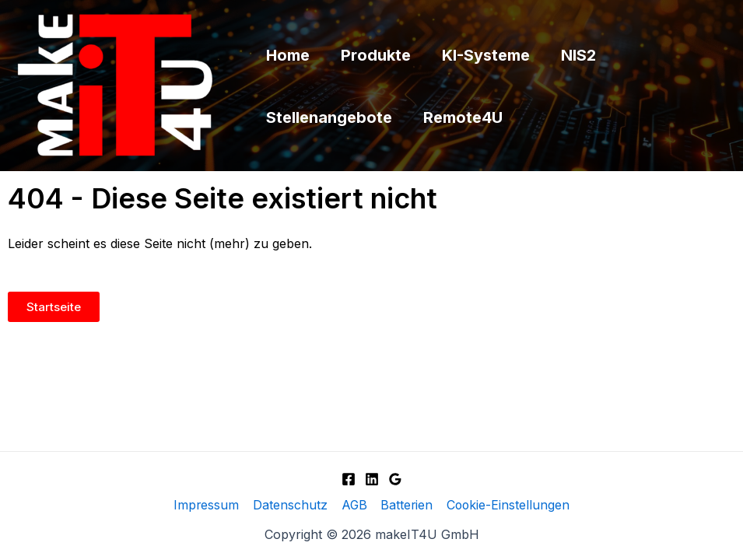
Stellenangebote (329, 117)
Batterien (405, 506)
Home (288, 55)
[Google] (395, 478)
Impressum (207, 506)
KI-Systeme (486, 55)
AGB (353, 506)
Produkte (376, 55)
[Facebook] (349, 478)
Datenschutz (290, 506)
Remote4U (463, 117)
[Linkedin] (372, 478)
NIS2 (578, 55)
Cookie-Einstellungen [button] (506, 506)
